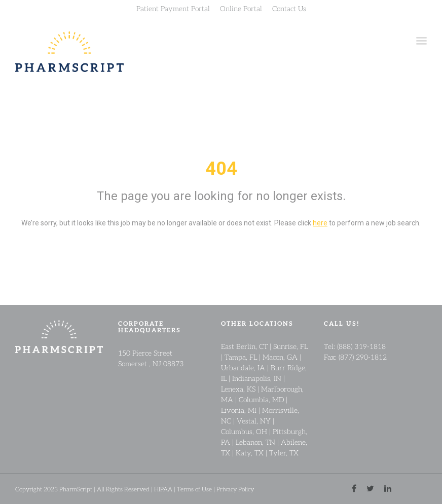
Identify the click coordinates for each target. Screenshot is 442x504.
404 (221, 169)
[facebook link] (354, 489)
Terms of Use (194, 489)
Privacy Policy (235, 489)
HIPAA (163, 489)
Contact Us (289, 8)
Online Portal (241, 8)
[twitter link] (370, 489)
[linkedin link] (388, 489)
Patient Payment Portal (173, 8)
